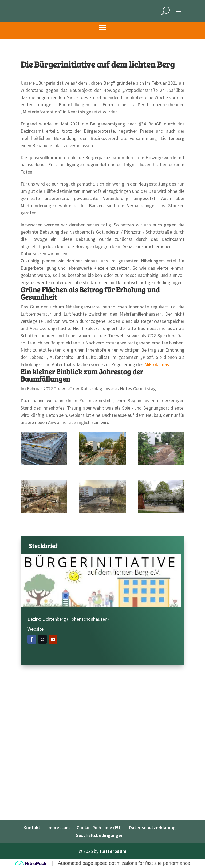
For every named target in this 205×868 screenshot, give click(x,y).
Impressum (58, 828)
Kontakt (32, 828)
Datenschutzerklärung (152, 828)
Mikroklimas (157, 364)
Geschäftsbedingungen (100, 835)
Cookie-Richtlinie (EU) (99, 828)
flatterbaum (113, 851)
